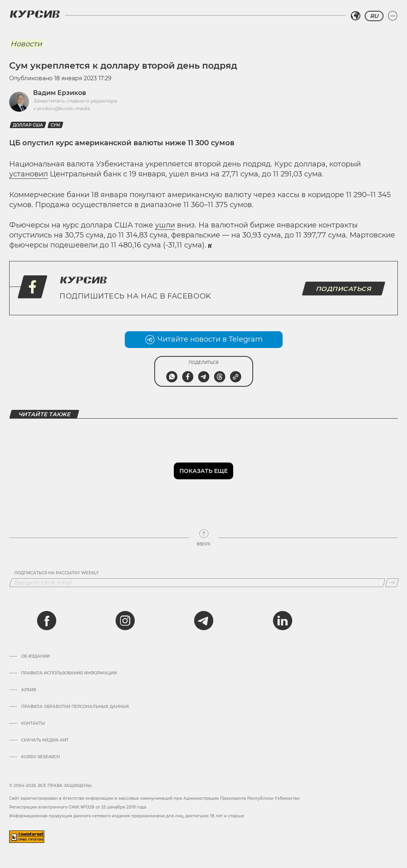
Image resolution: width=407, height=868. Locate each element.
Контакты (33, 724)
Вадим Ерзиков (60, 93)
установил (29, 174)
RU (374, 16)
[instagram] (125, 621)
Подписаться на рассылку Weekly (57, 573)
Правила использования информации (69, 673)
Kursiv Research (40, 757)
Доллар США (28, 125)
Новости (26, 44)
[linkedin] (282, 621)
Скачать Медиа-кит (45, 740)
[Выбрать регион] (356, 16)
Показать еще (203, 471)
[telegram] (204, 621)
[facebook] (47, 621)
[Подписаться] (392, 583)
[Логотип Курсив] (35, 14)
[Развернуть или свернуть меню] (393, 16)
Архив (29, 690)
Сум (55, 125)
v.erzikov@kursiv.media (61, 108)
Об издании (35, 656)
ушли (165, 225)
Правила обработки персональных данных (75, 707)
